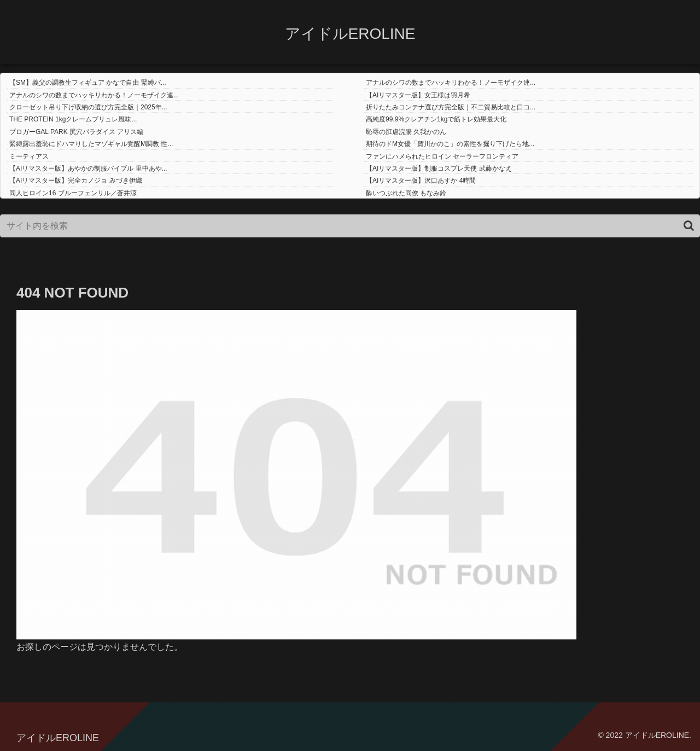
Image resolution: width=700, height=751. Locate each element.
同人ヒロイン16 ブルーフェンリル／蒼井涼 (73, 193)
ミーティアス (29, 156)
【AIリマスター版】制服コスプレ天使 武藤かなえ (439, 168)
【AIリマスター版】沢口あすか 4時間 (421, 181)
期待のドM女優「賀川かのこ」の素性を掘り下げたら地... (450, 144)
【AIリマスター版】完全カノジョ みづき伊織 (76, 181)
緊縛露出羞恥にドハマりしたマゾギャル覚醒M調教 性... (91, 144)
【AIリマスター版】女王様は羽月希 (418, 95)
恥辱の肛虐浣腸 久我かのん (406, 132)
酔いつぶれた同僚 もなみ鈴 (406, 193)
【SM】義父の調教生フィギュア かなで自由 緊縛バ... (88, 83)
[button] (689, 226)
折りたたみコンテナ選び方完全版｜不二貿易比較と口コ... (451, 107)
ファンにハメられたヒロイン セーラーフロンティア (442, 156)
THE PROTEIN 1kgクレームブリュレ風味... (73, 119)
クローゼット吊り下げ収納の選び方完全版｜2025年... (88, 107)
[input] (350, 226)
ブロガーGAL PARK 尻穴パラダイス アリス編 (76, 132)
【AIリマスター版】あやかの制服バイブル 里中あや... (88, 168)
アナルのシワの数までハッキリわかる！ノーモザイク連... (451, 83)
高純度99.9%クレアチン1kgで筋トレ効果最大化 (436, 119)
